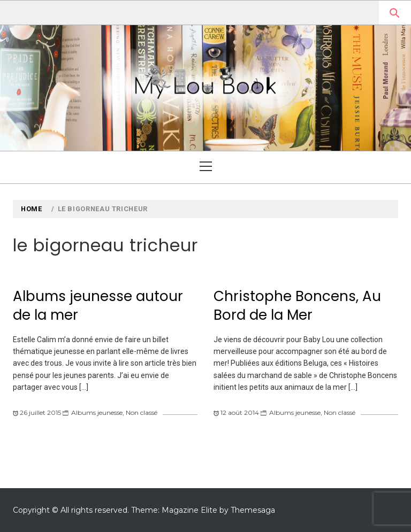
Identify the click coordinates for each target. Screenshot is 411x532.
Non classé (142, 413)
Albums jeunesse (97, 413)
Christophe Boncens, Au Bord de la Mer (297, 306)
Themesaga (253, 510)
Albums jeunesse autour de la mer (98, 306)
